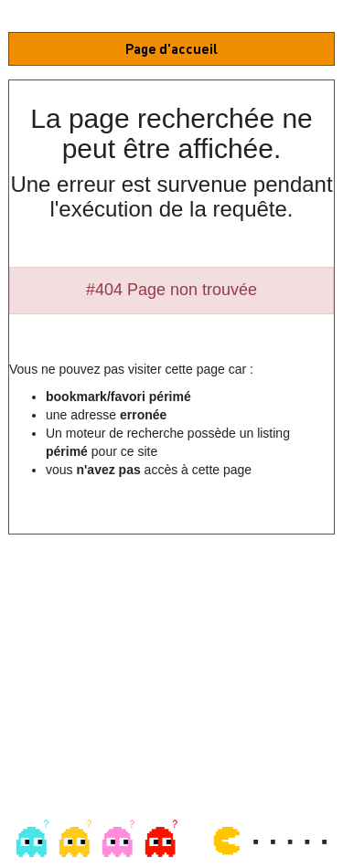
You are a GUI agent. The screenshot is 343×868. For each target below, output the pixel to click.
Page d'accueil (171, 48)
